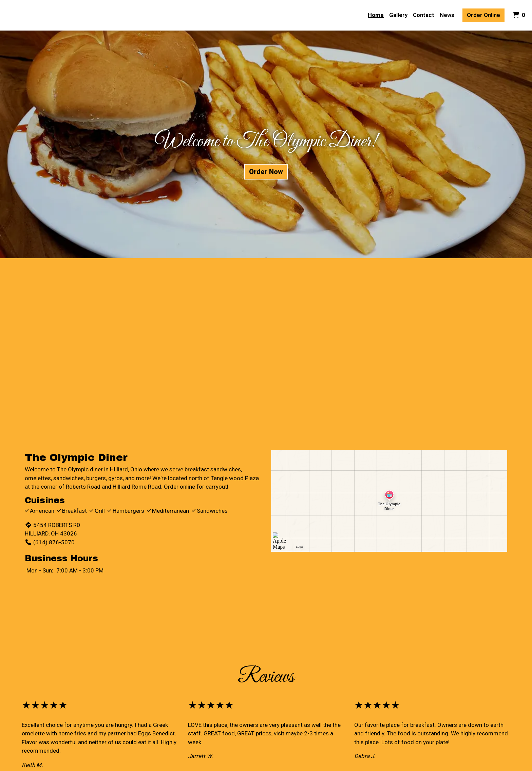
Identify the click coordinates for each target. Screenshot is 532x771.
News (447, 15)
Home (376, 15)
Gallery (398, 15)
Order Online (483, 15)
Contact (424, 15)
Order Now (266, 172)
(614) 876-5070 (50, 542)
